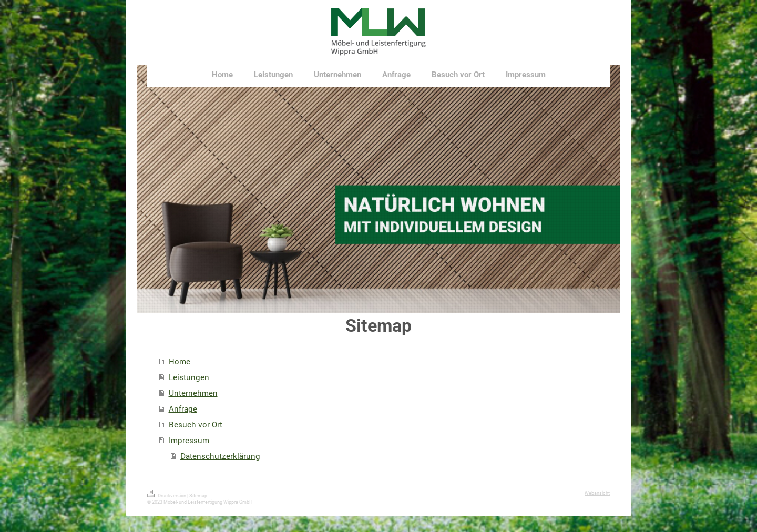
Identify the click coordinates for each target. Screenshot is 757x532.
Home (180, 361)
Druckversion (167, 495)
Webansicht (597, 493)
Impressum (189, 440)
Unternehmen (193, 393)
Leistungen (189, 377)
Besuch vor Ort (196, 424)
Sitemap (198, 495)
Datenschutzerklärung (220, 456)
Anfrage (183, 408)
